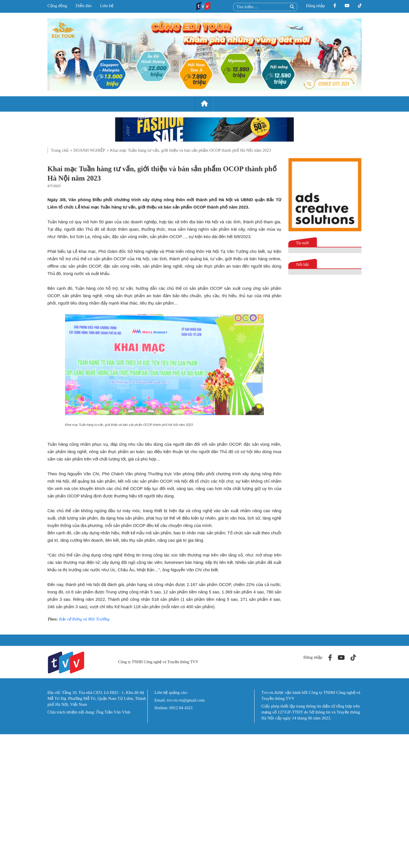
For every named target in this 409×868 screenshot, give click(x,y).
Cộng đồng (57, 6)
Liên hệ (107, 6)
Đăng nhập (315, 6)
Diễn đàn (84, 6)
